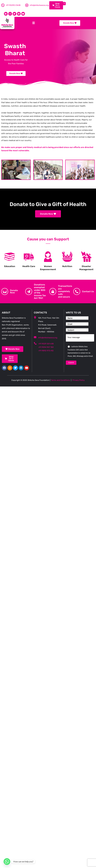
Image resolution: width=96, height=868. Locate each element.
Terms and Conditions (60, 380)
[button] (34, 23)
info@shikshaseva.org (39, 5)
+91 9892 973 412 (46, 351)
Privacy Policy (79, 380)
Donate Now (14, 291)
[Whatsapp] (7, 862)
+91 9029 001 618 (46, 344)
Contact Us (88, 291)
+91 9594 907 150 (46, 347)
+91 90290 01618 (13, 5)
